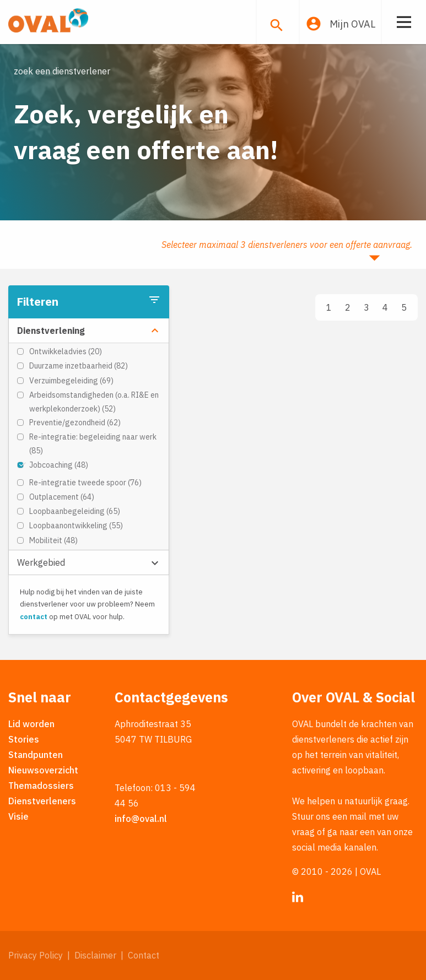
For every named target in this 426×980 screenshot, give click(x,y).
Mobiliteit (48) (53, 540)
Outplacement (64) (62, 497)
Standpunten (36, 755)
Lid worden (31, 724)
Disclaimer (95, 955)
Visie (18, 816)
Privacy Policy (36, 955)
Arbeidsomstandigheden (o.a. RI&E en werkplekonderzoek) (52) (94, 402)
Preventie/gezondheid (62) (75, 423)
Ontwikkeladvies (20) (66, 351)
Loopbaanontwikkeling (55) (76, 526)
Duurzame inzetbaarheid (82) (79, 366)
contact (34, 617)
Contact (144, 955)
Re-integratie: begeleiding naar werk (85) (93, 444)
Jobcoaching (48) (59, 465)
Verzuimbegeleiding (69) (71, 381)
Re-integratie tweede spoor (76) (85, 483)
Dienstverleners (42, 801)
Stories (24, 739)
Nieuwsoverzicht (43, 770)
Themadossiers (41, 786)
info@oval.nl (141, 819)
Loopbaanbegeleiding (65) (75, 511)
